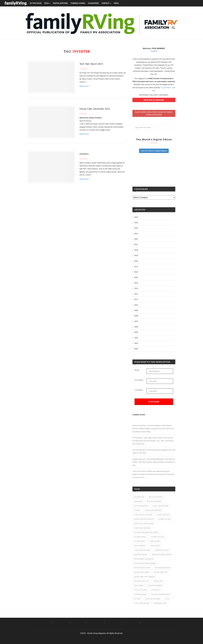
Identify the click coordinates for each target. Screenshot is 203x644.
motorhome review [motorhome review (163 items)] (163, 568)
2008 (136, 316)
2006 (136, 327)
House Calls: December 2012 (95, 109)
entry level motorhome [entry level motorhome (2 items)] (144, 524)
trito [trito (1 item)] (167, 599)
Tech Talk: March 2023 (91, 64)
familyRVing (16, 3)
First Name (139, 380)
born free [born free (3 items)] (138, 501)
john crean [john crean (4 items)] (155, 546)
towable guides (78, 3)
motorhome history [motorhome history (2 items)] (142, 568)
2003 (136, 343)
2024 (136, 228)
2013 (136, 288)
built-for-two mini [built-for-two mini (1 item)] (154, 501)
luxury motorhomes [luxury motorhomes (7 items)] (142, 550)
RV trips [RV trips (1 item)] (137, 599)
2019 (136, 255)
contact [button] (106, 3)
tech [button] (47, 3)
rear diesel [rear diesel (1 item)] (139, 585)
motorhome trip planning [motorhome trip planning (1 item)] (145, 577)
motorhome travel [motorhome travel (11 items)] (142, 572)
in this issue (36, 3)
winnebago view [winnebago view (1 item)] (160, 603)
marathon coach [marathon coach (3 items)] (162, 550)
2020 (136, 250)
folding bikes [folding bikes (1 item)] (140, 541)
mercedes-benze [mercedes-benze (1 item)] (141, 555)
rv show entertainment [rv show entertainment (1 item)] (161, 594)
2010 (136, 305)
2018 (136, 261)
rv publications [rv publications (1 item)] (140, 594)
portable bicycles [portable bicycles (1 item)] (142, 581)
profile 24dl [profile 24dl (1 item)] (158, 581)
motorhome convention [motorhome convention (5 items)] (144, 559)
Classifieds (93, 3)
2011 (136, 299)
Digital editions (60, 3)
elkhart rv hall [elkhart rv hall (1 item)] (164, 519)
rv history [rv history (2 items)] (155, 590)
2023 (136, 234)
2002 (136, 349)
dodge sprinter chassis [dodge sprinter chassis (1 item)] (144, 519)
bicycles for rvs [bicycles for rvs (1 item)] (156, 497)
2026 (136, 217)
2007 (136, 321)
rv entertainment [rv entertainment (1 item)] (155, 585)
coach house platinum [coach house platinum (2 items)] (143, 515)
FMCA (116, 3)
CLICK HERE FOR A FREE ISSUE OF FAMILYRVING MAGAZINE (154, 113)
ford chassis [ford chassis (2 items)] (155, 541)
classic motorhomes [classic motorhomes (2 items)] (153, 510)
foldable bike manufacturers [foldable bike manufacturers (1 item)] (146, 532)
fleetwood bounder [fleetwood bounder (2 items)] (142, 528)
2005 (136, 332)
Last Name (139, 390)
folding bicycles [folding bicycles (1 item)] (158, 537)
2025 (136, 223)
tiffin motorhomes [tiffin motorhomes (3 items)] (153, 599)
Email (137, 370)
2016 (136, 272)
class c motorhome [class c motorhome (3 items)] (161, 506)
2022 (136, 239)
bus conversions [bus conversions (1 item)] (141, 506)
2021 (136, 244)
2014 (136, 283)
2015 (136, 277)
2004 (136, 338)
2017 (136, 266)
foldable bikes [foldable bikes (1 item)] (140, 537)
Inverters (84, 154)
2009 (136, 310)
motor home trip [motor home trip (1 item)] (161, 572)
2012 (136, 294)
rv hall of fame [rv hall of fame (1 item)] (140, 590)
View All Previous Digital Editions (154, 151)
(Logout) (154, 51)
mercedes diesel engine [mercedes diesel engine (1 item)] (162, 555)
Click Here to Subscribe (154, 100)
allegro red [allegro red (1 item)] (139, 497)
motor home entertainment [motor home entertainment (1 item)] (145, 563)
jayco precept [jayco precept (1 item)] (140, 546)
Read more (85, 86)
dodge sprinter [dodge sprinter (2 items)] (163, 515)
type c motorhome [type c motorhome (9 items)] (142, 603)
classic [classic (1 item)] (137, 510)
